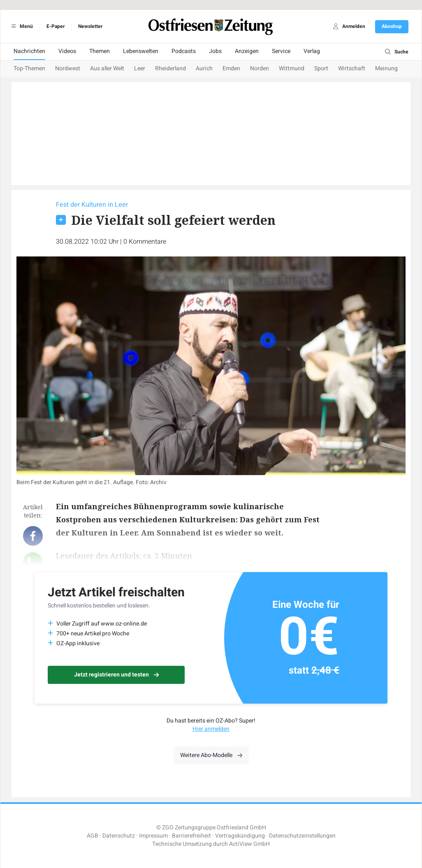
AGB (93, 836)
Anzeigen (247, 51)
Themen (100, 51)
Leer (140, 68)
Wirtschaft (352, 68)
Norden (260, 68)
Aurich (204, 68)
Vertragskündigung (240, 836)
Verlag (312, 51)
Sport (321, 68)
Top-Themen (29, 68)
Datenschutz (119, 836)
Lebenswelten (141, 51)
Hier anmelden (211, 729)
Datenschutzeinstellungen (302, 836)
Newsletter (90, 26)
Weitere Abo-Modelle (211, 755)
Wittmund (292, 68)
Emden (231, 68)
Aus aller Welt (107, 68)
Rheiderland (170, 68)
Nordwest (68, 68)
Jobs (215, 51)
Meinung (386, 68)
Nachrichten (29, 51)
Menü (21, 26)
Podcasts (184, 51)
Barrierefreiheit (191, 836)
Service (281, 51)
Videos (67, 51)
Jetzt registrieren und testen (116, 675)
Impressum (153, 836)
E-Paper (56, 26)
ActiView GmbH (249, 844)
